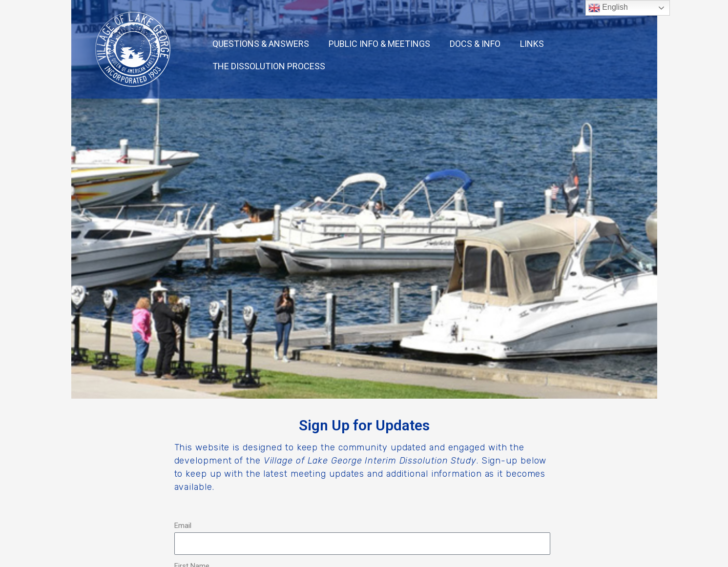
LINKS (532, 44)
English (608, 8)
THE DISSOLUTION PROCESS (269, 66)
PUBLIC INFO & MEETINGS (379, 44)
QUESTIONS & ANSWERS (261, 44)
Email (183, 526)
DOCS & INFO (475, 44)
